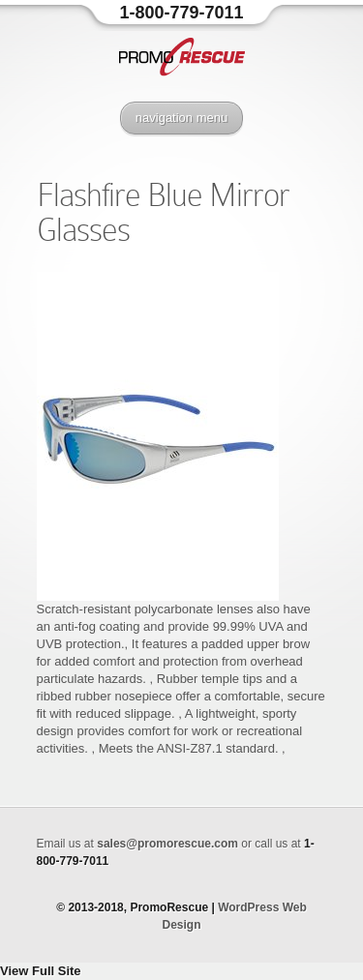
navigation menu (181, 118)
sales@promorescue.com (167, 844)
